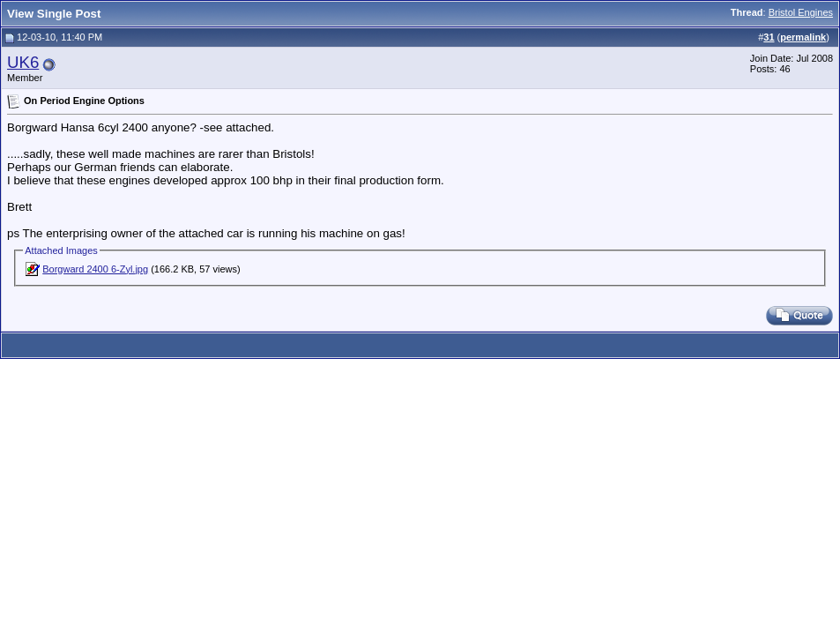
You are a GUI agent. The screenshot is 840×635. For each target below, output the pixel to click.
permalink (803, 37)
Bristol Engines (801, 12)
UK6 (23, 62)
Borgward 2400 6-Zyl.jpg (95, 269)
